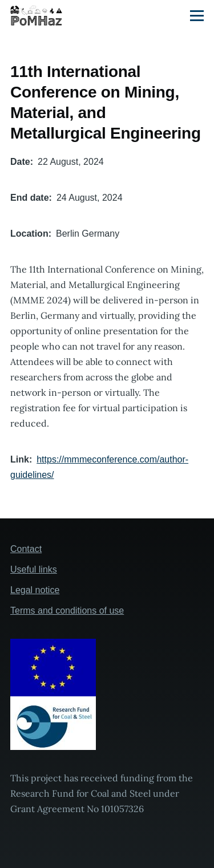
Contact (26, 549)
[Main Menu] (197, 15)
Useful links (34, 569)
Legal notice (35, 590)
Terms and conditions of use (67, 611)
